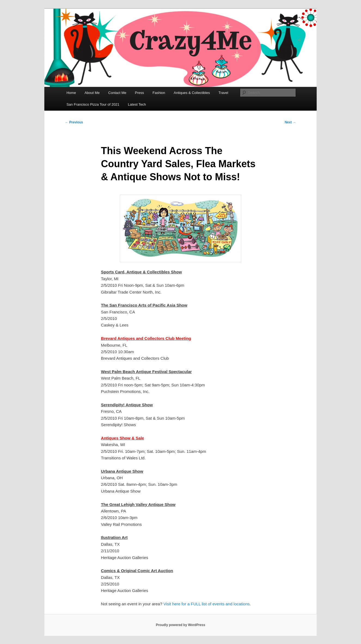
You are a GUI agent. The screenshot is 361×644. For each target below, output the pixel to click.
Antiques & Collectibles (192, 93)
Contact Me (117, 93)
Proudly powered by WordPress (180, 625)
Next (290, 122)
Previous (74, 122)
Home (71, 93)
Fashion (159, 93)
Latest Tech (137, 104)
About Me (92, 93)
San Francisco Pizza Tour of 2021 (93, 104)
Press (140, 93)
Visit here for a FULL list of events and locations (206, 604)
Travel (223, 93)
